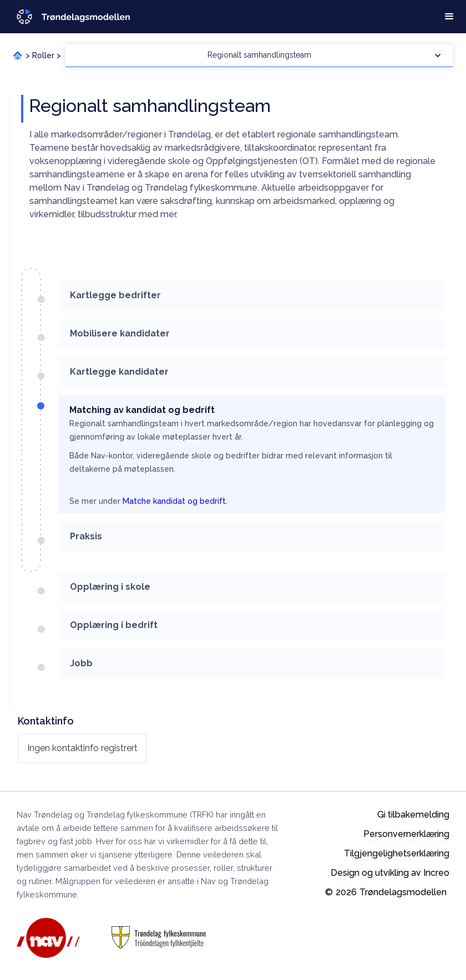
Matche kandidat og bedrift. (175, 501)
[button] (449, 17)
